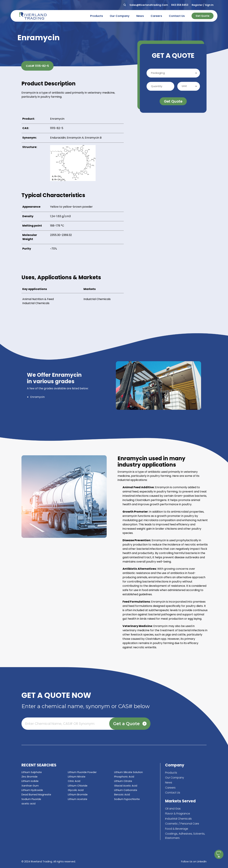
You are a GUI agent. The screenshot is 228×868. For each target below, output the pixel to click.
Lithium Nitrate (77, 777)
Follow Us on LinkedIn (194, 862)
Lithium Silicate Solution (128, 772)
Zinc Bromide (29, 777)
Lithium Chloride (78, 786)
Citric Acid (74, 781)
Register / (198, 5)
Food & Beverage (177, 829)
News (169, 783)
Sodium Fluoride (31, 799)
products (97, 16)
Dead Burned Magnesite (36, 795)
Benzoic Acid (122, 795)
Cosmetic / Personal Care (182, 824)
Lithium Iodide (30, 781)
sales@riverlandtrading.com (149, 5)
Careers (170, 788)
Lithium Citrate (123, 781)
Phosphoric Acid (124, 777)
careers (156, 16)
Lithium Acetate (78, 799)
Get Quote (203, 16)
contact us (177, 16)
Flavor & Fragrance (178, 814)
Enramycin (37, 397)
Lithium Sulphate (32, 772)
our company (120, 16)
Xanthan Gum (30, 786)
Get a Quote (130, 724)
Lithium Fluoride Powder (82, 772)
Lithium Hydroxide (32, 790)
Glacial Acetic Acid (126, 786)
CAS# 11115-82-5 (37, 66)
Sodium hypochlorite (127, 799)
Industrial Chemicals (36, 303)
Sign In (209, 5)
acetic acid (28, 804)
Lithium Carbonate (126, 790)
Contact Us (173, 793)
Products (171, 773)
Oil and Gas (173, 809)
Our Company (175, 778)
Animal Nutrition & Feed (38, 299)
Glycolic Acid (76, 790)
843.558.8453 (180, 5)
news (140, 16)
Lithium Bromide (78, 795)
